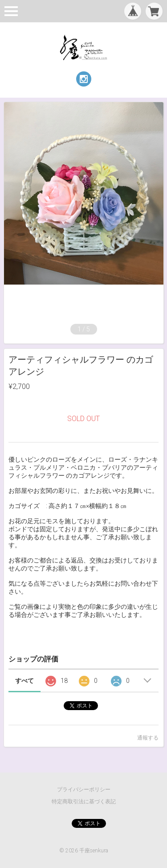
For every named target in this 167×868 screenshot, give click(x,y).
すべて (24, 681)
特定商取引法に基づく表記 (84, 802)
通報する (148, 738)
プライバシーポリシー (84, 789)
